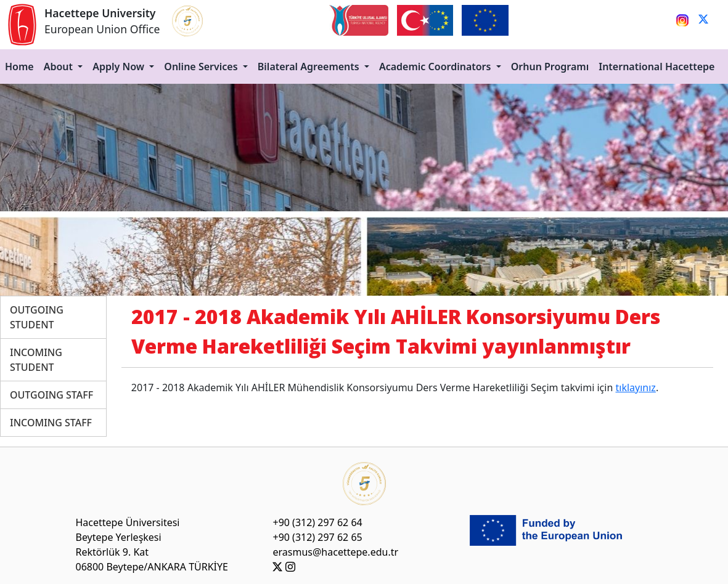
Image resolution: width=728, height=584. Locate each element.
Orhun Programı (550, 67)
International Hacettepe (656, 67)
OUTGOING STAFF (51, 395)
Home (19, 67)
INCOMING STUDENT (36, 360)
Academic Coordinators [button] (436, 67)
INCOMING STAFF (51, 423)
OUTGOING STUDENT (37, 317)
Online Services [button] (202, 67)
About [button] (60, 67)
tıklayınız (635, 387)
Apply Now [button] (120, 67)
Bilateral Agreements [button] (310, 67)
